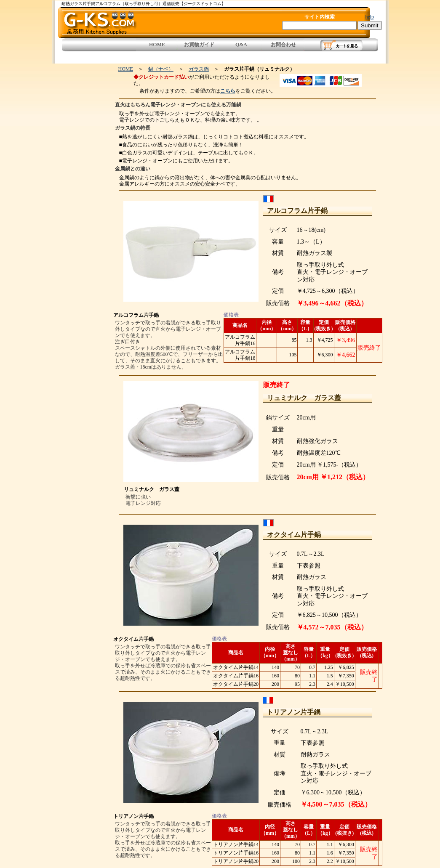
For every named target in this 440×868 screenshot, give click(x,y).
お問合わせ (283, 45)
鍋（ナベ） (161, 69)
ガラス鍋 (199, 69)
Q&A (241, 45)
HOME (157, 45)
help (369, 17)
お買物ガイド (199, 45)
